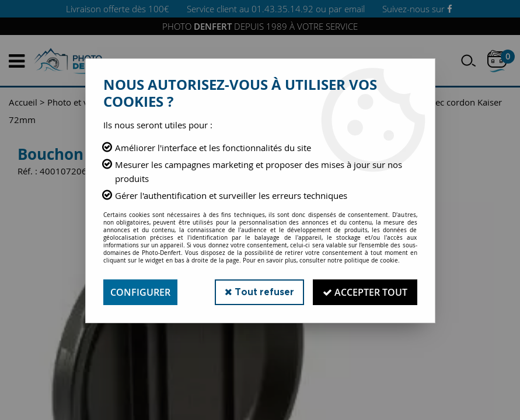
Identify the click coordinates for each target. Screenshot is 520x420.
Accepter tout (365, 292)
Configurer (140, 292)
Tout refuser (259, 292)
